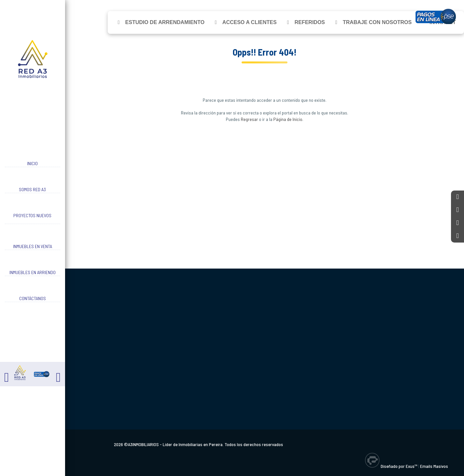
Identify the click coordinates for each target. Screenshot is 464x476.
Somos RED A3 (32, 189)
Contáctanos (33, 298)
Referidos (310, 22)
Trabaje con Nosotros (377, 22)
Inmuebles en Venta (33, 246)
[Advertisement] (265, 187)
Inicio (32, 163)
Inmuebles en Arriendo (33, 272)
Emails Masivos (434, 466)
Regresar (249, 119)
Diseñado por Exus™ (399, 466)
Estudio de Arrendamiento (165, 22)
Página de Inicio (288, 119)
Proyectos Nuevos (32, 215)
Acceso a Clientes (249, 22)
